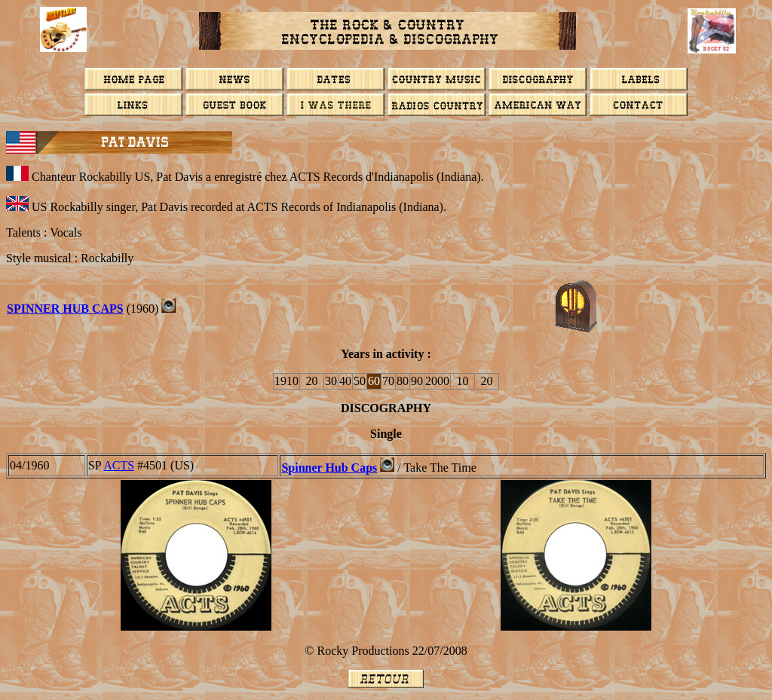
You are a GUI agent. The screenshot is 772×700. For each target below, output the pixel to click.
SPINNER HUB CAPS (65, 309)
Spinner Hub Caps (329, 468)
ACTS (119, 465)
